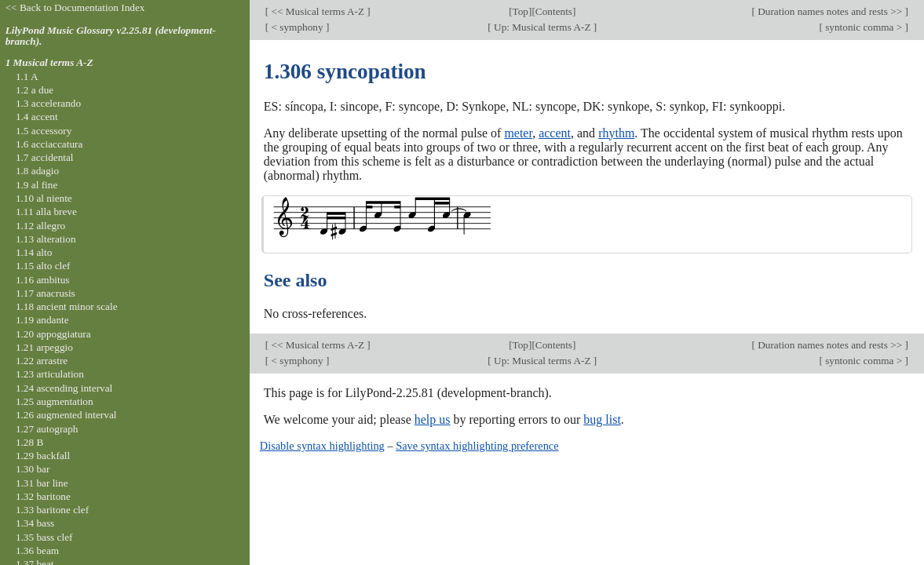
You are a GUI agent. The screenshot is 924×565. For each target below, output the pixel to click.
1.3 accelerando (48, 103)
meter (518, 133)
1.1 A (27, 77)
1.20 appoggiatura (53, 334)
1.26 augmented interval (66, 415)
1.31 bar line (42, 483)
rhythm (616, 133)
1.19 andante (42, 320)
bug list (602, 419)
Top (520, 11)
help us (433, 419)
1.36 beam (37, 550)
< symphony (297, 27)
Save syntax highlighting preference (477, 446)
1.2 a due (35, 90)
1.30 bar (33, 469)
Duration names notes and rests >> (830, 11)
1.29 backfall (43, 456)
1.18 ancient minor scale (67, 306)
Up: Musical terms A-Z (542, 27)
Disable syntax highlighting (322, 446)
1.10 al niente (44, 198)
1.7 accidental (45, 157)
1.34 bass (35, 523)
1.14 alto (34, 252)
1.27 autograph (47, 429)
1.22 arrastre (42, 361)
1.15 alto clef (43, 266)
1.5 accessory (44, 131)
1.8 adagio (37, 171)
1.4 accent (37, 117)
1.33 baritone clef (52, 510)
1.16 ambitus (43, 280)
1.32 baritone (43, 496)
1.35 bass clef (44, 537)
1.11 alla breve (46, 211)
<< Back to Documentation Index (75, 7)
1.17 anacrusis (46, 293)
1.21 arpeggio (44, 347)
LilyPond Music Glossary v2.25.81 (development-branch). (111, 36)
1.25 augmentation (55, 401)
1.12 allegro (40, 226)
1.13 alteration (46, 239)
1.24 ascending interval (64, 388)
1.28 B (29, 442)
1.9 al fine (37, 185)
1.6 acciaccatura (49, 144)
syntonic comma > (864, 27)
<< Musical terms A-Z (318, 11)
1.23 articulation (50, 374)
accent (555, 133)
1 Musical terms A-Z (49, 62)
